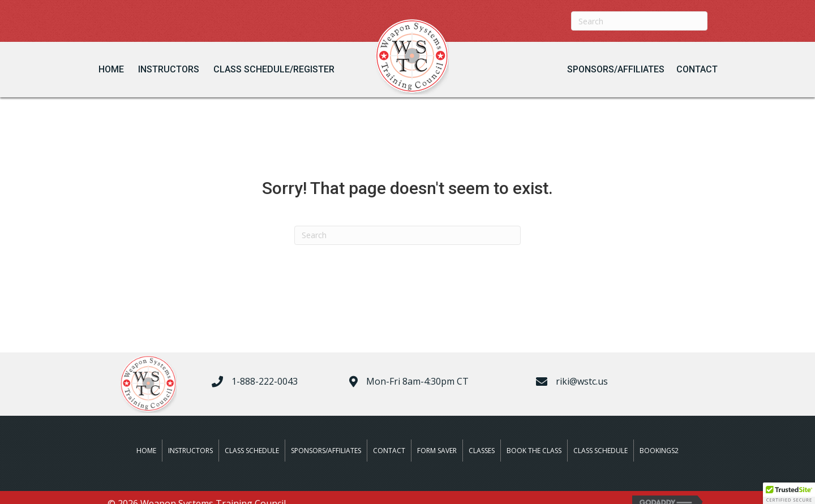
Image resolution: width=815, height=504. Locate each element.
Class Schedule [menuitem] (252, 451)
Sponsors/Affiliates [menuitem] (326, 451)
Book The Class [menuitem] (534, 451)
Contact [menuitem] (389, 451)
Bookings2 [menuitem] (659, 451)
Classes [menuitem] (482, 451)
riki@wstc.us (582, 381)
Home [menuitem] (146, 451)
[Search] (639, 21)
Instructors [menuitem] (190, 451)
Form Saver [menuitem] (437, 451)
